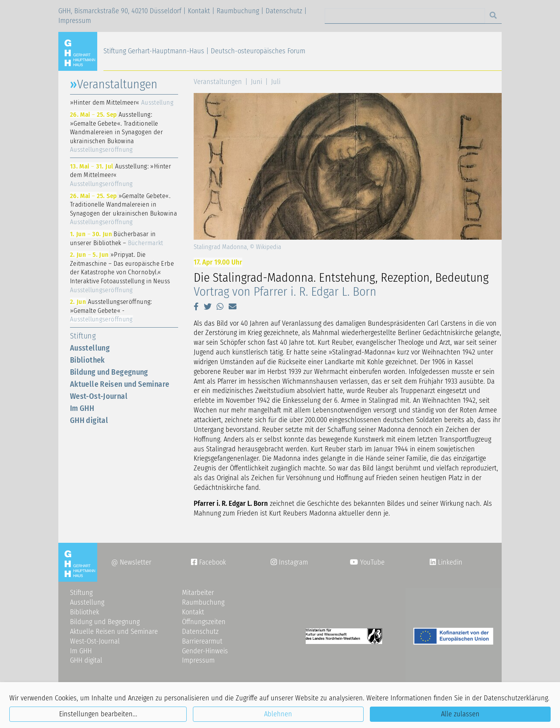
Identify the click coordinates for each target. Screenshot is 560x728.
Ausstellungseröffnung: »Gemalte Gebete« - (111, 310)
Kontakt (199, 11)
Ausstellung (90, 348)
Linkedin (449, 562)
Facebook (208, 562)
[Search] (405, 16)
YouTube (367, 562)
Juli (276, 82)
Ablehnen (278, 714)
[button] (196, 307)
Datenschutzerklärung (516, 698)
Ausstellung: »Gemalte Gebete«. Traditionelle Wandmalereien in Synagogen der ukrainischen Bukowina (116, 132)
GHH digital (89, 420)
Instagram (289, 562)
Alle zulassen (460, 714)
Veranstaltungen (218, 82)
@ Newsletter (131, 562)
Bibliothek (87, 360)
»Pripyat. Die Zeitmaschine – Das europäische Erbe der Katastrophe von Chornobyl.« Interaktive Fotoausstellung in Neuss (122, 272)
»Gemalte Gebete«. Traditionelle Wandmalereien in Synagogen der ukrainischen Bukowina (123, 209)
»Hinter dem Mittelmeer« (122, 102)
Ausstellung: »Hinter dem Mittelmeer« (121, 175)
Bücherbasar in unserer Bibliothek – (117, 238)
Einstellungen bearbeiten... (98, 714)
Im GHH (82, 408)
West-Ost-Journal (99, 396)
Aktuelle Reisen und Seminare (120, 384)
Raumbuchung (238, 11)
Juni (256, 82)
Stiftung (83, 336)
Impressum (75, 21)
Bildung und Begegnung (109, 372)
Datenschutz (284, 11)
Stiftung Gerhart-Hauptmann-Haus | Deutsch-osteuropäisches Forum (204, 51)
